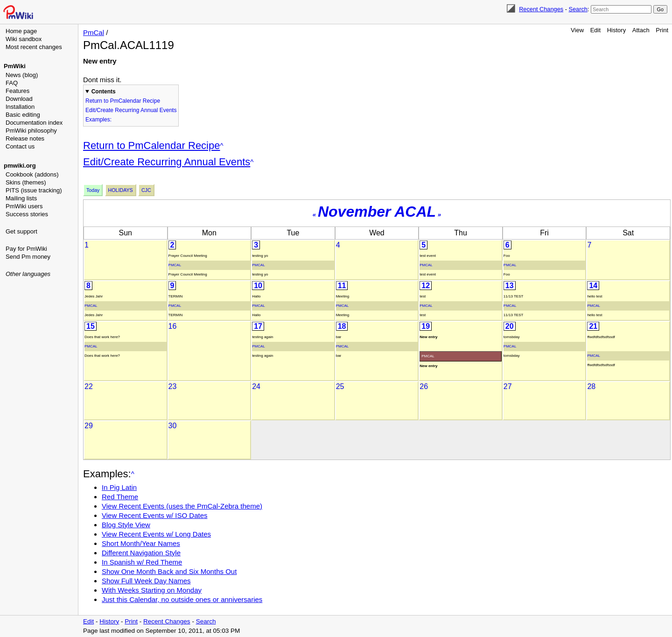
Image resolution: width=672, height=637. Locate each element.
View (577, 30)
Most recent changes (34, 47)
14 (593, 286)
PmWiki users (24, 206)
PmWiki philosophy (31, 131)
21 (593, 326)
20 (510, 326)
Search (578, 9)
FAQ (12, 83)
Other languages (28, 274)
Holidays (121, 190)
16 (173, 326)
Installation (20, 107)
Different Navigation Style (141, 553)
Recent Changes (541, 9)
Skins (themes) (26, 182)
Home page (21, 31)
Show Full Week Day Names (146, 581)
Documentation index (34, 123)
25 (340, 386)
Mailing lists (21, 198)
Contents (104, 92)
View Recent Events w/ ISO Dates (155, 515)
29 (89, 426)
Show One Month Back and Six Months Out (169, 571)
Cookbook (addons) (32, 174)
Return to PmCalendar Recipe (123, 101)
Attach (641, 30)
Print (662, 30)
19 (426, 326)
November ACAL (377, 212)
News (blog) (22, 75)
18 (342, 326)
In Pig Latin (119, 487)
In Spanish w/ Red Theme (142, 562)
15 (91, 326)
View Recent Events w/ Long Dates (156, 534)
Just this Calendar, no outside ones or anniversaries (182, 599)
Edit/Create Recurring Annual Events (131, 110)
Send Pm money (28, 257)
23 (173, 386)
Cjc (146, 190)
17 (258, 326)
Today (93, 190)
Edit (595, 30)
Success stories (27, 214)
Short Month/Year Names (141, 543)
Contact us (20, 146)
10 (258, 286)
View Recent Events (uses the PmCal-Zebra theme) (182, 506)
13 (510, 286)
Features (17, 91)
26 (424, 386)
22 (89, 386)
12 (426, 286)
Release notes (25, 138)
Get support (21, 231)
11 (342, 286)
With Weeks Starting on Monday (152, 590)
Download (19, 99)
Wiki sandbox (24, 39)
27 (508, 386)
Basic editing (23, 115)
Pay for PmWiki (26, 249)
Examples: (98, 120)
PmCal (94, 32)
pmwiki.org (20, 166)
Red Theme (120, 497)
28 (591, 386)
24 (256, 386)
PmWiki (15, 66)
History (616, 30)
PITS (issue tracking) (34, 190)
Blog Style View (126, 525)
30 (173, 426)
